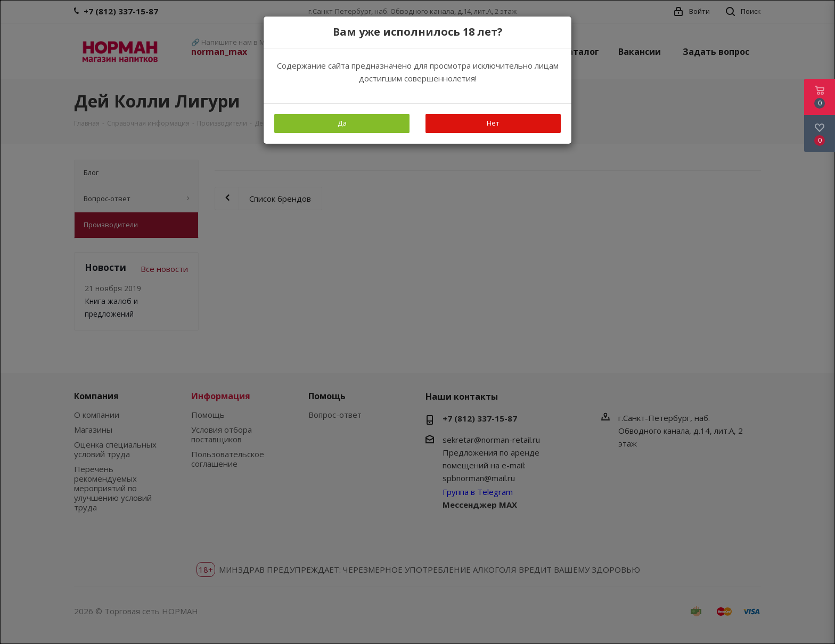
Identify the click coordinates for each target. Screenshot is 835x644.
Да (342, 123)
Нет (493, 123)
